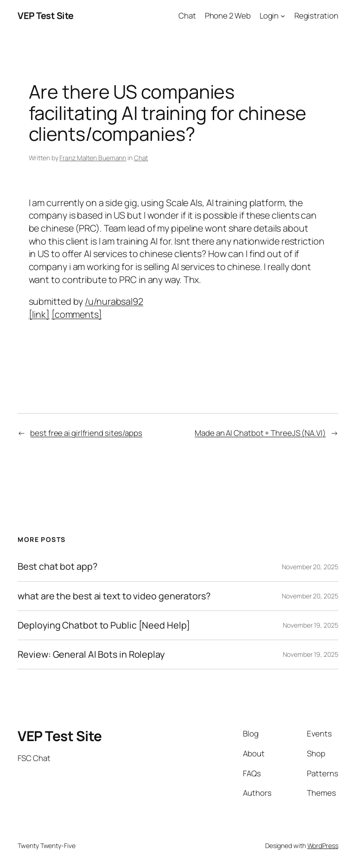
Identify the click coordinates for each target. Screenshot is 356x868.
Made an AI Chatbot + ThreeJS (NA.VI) (260, 433)
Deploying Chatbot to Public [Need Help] (104, 625)
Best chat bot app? (57, 566)
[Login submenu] (283, 16)
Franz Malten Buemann (93, 158)
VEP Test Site (46, 16)
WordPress (323, 846)
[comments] (77, 314)
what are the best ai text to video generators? (114, 596)
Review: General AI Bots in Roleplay (91, 654)
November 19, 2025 (310, 625)
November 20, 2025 (310, 567)
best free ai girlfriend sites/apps (86, 433)
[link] (39, 314)
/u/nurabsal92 (114, 301)
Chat (141, 158)
